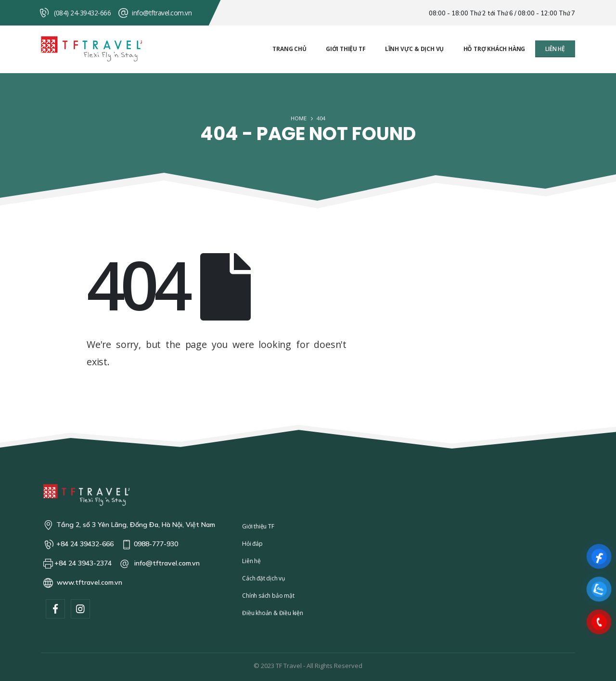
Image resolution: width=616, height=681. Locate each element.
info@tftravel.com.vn (162, 13)
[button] (555, 49)
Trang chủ (289, 49)
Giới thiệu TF (346, 49)
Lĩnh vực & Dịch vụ (414, 49)
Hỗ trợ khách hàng (494, 49)
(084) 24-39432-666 (82, 13)
